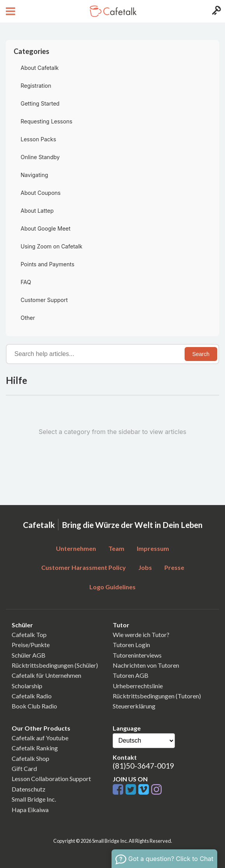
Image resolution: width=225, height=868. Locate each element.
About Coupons (41, 193)
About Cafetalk (40, 68)
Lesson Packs (38, 139)
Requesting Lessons (46, 121)
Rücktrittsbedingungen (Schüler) (55, 665)
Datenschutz (29, 789)
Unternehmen (76, 548)
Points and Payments (47, 264)
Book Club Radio (34, 706)
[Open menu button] (10, 11)
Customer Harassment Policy (84, 567)
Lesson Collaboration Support (51, 779)
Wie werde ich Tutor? (141, 635)
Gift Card (24, 768)
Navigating (34, 175)
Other (28, 318)
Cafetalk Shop (31, 758)
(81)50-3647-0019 (143, 766)
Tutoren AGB (131, 675)
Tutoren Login (131, 645)
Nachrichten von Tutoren (146, 665)
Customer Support (44, 300)
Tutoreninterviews (137, 655)
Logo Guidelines (112, 587)
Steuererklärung (134, 706)
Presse (174, 567)
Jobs (145, 567)
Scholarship (27, 686)
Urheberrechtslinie (138, 686)
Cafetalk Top (29, 635)
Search (201, 354)
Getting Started (40, 103)
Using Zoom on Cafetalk (51, 246)
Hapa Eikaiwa (30, 810)
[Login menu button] (215, 11)
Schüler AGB (29, 655)
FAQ (26, 282)
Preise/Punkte (31, 645)
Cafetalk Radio (32, 696)
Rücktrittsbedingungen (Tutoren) (157, 696)
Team (116, 548)
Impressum (153, 548)
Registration (36, 86)
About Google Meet (45, 228)
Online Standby (40, 157)
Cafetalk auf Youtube (40, 738)
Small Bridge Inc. (34, 799)
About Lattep (37, 211)
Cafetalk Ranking (35, 748)
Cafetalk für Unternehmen (46, 675)
